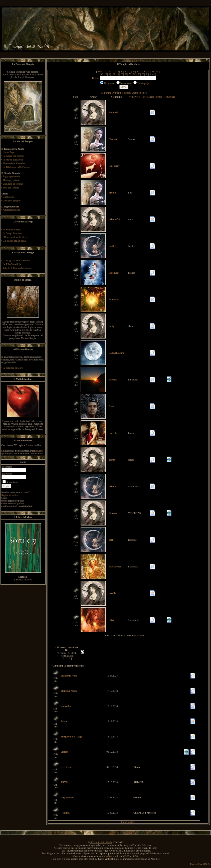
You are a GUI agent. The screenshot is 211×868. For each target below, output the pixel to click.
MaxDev (108, 856)
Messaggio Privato (153, 97)
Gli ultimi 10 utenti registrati (116, 93)
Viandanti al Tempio (13, 184)
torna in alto (128, 822)
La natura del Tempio (13, 156)
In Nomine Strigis (12, 230)
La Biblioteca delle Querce (16, 167)
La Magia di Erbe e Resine (16, 260)
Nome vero (134, 97)
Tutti (100, 72)
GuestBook (8, 197)
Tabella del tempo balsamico (17, 268)
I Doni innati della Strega (15, 237)
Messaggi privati (11, 180)
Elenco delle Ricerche (14, 163)
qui (42, 453)
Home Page (9, 152)
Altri (152, 74)
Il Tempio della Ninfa (101, 842)
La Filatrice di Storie (13, 368)
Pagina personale (11, 176)
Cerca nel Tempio (12, 201)
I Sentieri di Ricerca (13, 160)
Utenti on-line (139, 93)
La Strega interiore (12, 233)
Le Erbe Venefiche (12, 264)
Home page (169, 97)
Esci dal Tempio (11, 188)
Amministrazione (11, 210)
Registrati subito (10, 495)
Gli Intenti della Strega (14, 241)
